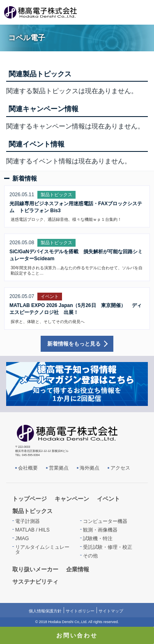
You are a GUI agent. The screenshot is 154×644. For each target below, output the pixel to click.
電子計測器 (28, 521)
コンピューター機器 (105, 521)
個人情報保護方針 (45, 611)
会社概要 (28, 468)
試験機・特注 (98, 539)
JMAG (22, 539)
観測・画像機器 (100, 530)
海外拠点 (90, 468)
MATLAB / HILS (32, 530)
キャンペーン (72, 499)
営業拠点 (59, 468)
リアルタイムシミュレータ (42, 550)
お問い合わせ (77, 635)
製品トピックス (32, 511)
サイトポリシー (80, 611)
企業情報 (78, 569)
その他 (90, 556)
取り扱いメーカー (35, 569)
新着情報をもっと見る (74, 344)
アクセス (120, 468)
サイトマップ (111, 611)
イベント (108, 499)
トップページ (30, 499)
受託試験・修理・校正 (108, 547)
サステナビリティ (35, 582)
